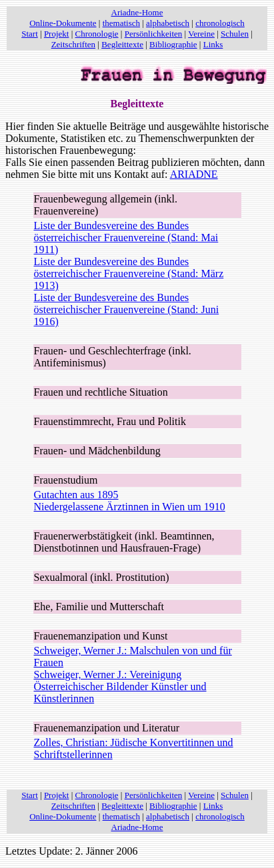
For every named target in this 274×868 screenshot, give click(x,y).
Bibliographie (173, 44)
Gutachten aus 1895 (76, 495)
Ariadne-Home (137, 12)
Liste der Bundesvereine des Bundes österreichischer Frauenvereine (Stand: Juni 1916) (127, 309)
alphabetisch (168, 23)
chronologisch (220, 23)
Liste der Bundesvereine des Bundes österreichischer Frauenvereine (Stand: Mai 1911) (126, 237)
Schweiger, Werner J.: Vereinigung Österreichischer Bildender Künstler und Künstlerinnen (120, 686)
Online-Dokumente (63, 23)
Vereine (201, 34)
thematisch (121, 23)
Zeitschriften (73, 44)
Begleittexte (122, 44)
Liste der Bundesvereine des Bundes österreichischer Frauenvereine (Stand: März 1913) (129, 273)
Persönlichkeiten (154, 34)
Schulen (235, 34)
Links (213, 44)
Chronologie (97, 34)
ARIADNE (194, 174)
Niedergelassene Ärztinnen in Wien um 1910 (130, 507)
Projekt (57, 34)
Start (30, 34)
